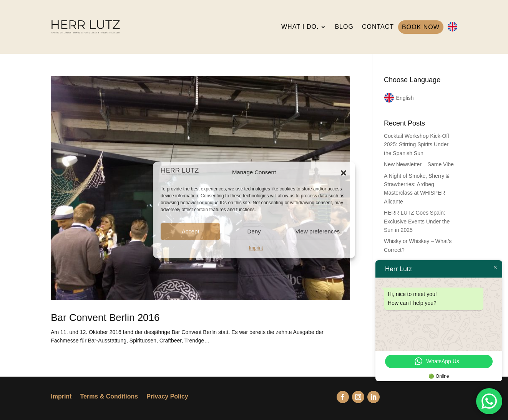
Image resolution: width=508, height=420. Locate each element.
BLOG (344, 27)
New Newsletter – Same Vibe (419, 164)
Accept (191, 231)
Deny (254, 231)
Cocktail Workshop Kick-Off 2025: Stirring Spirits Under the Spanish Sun (417, 145)
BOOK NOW (421, 27)
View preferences (318, 231)
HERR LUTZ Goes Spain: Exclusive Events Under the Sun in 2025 (417, 221)
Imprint (256, 248)
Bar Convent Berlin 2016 (105, 317)
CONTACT (378, 27)
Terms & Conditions (109, 397)
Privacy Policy (167, 397)
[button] (344, 173)
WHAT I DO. (300, 27)
